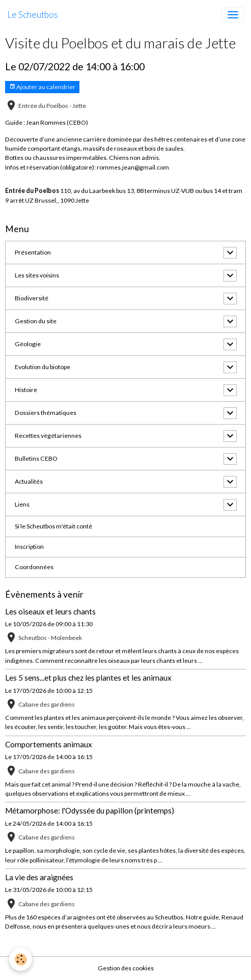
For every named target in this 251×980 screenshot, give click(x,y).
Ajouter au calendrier (42, 87)
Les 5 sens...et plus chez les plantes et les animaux (88, 678)
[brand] (33, 15)
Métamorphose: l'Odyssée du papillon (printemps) (90, 810)
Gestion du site (36, 321)
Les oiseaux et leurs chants (50, 611)
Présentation (33, 252)
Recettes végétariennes (48, 436)
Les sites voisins (37, 275)
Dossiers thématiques (46, 413)
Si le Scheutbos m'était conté (53, 526)
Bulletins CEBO (36, 458)
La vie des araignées (39, 877)
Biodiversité (32, 298)
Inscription (29, 547)
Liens (22, 504)
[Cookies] (21, 959)
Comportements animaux (49, 744)
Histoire (26, 390)
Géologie (28, 344)
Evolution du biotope (43, 367)
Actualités (29, 481)
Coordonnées (34, 567)
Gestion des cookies (126, 968)
